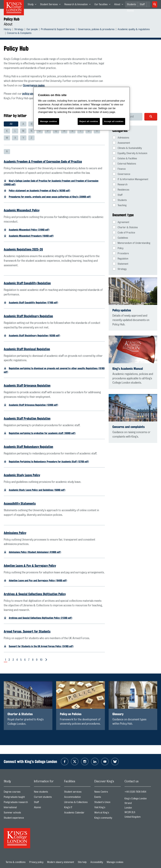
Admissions (121, 137)
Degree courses (17, 793)
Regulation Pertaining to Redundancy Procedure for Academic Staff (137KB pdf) (49, 462)
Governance (121, 174)
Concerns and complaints (129, 427)
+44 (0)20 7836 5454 (135, 792)
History (7, 30)
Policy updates (122, 310)
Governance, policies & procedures (96, 30)
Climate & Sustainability (127, 148)
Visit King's (108, 808)
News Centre (108, 793)
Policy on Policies (71, 714)
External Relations (124, 163)
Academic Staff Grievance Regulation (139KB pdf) (33, 405)
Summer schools (17, 813)
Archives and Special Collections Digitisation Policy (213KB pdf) (40, 618)
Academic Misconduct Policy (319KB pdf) (29, 230)
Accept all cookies (114, 121)
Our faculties (103, 5)
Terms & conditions (16, 862)
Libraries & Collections (77, 803)
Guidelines (120, 238)
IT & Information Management (130, 179)
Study (33, 5)
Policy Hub (12, 19)
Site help (82, 862)
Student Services (51, 5)
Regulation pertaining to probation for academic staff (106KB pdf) (42, 433)
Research (120, 184)
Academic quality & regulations (134, 30)
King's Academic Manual (128, 369)
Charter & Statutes (125, 227)
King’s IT (77, 808)
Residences (121, 190)
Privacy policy (36, 862)
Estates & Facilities (125, 158)
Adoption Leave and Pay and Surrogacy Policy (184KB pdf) (38, 581)
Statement (120, 264)
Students (131, 4)
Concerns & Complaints (19, 34)
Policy (118, 248)
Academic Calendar (77, 813)
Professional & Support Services (58, 30)
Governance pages (34, 86)
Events (108, 798)
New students (47, 793)
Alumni (47, 808)
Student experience (17, 819)
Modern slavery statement (61, 862)
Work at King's (108, 813)
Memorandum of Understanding (131, 243)
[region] (82, 109)
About (120, 5)
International (17, 808)
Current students (47, 798)
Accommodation (77, 798)
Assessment (121, 143)
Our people (32, 30)
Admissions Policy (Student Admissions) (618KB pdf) (35, 552)
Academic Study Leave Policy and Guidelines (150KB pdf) (37, 490)
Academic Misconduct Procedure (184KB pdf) (31, 236)
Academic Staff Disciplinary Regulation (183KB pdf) (34, 336)
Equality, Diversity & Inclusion (130, 153)
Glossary (118, 714)
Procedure (121, 253)
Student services (77, 793)
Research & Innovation (78, 5)
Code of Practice (124, 232)
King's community (108, 819)
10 (41, 660)
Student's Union (108, 803)
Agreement (121, 222)
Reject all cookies (89, 121)
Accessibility (97, 862)
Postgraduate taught (17, 798)
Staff (142, 4)
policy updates (31, 94)
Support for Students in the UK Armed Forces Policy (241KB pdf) (41, 646)
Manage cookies (115, 862)
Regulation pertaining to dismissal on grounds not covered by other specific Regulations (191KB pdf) (54, 370)
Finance (119, 169)
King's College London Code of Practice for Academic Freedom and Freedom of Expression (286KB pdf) (51, 183)
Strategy (19, 30)
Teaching (119, 205)
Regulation (120, 258)
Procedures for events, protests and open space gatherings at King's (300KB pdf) (50, 197)
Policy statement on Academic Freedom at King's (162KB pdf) (39, 191)
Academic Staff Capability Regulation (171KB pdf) (33, 303)
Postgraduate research (17, 803)
